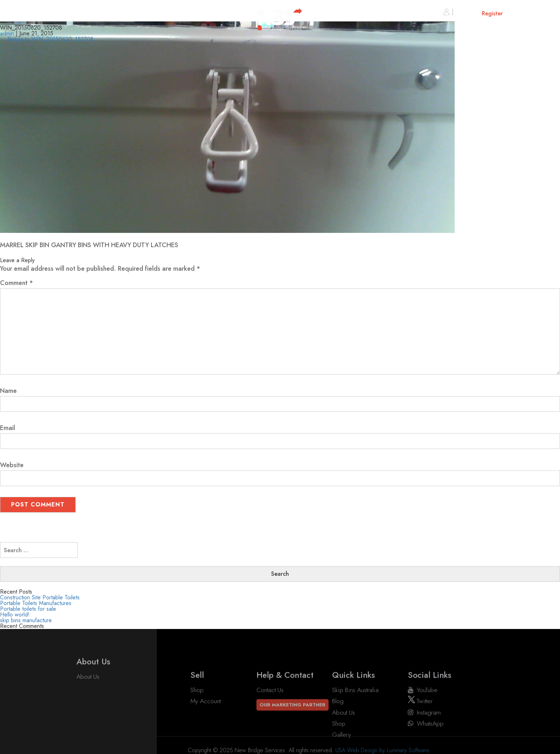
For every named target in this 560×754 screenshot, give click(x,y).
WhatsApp (426, 739)
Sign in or (473, 13)
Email (7, 428)
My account (206, 717)
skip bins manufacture (26, 620)
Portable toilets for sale (28, 609)
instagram (424, 728)
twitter (420, 717)
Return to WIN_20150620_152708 (47, 39)
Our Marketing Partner (292, 721)
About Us (88, 682)
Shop (197, 705)
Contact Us (270, 705)
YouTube (423, 705)
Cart (529, 13)
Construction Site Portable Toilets (40, 597)
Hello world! (15, 615)
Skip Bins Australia (355, 705)
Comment (17, 283)
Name (8, 391)
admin (7, 33)
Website (12, 465)
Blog (338, 717)
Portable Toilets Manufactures (36, 603)
